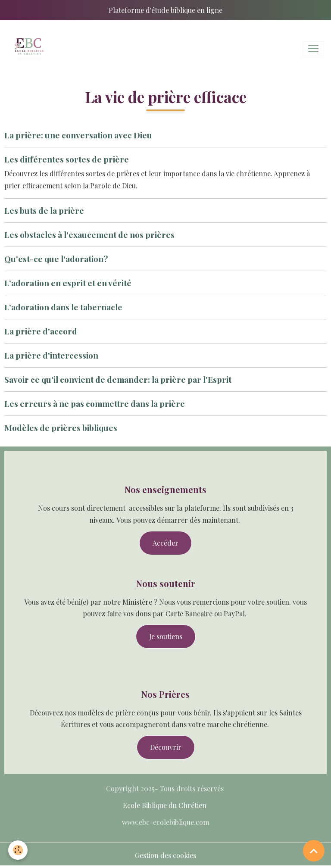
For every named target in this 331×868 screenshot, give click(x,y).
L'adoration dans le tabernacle (63, 307)
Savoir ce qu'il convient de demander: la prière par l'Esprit (118, 379)
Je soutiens (166, 636)
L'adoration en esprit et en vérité (68, 283)
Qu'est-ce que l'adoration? (56, 259)
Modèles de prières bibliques (61, 428)
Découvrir (166, 747)
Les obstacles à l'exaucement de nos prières (89, 234)
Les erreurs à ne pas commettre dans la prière (95, 403)
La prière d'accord (41, 331)
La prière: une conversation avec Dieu (78, 135)
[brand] (30, 49)
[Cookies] (18, 850)
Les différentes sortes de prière (67, 159)
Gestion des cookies (165, 855)
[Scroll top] (314, 851)
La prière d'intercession (51, 355)
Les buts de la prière (44, 210)
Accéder (165, 543)
